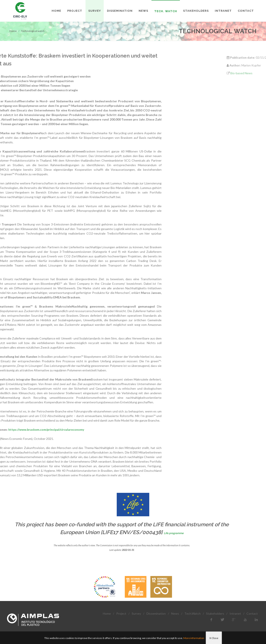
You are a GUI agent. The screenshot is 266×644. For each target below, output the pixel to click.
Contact (252, 613)
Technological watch (33, 31)
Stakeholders (215, 613)
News (175, 613)
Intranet (235, 613)
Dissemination (156, 613)
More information (194, 638)
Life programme (174, 533)
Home (13, 31)
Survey (136, 613)
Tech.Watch (193, 613)
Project (121, 613)
